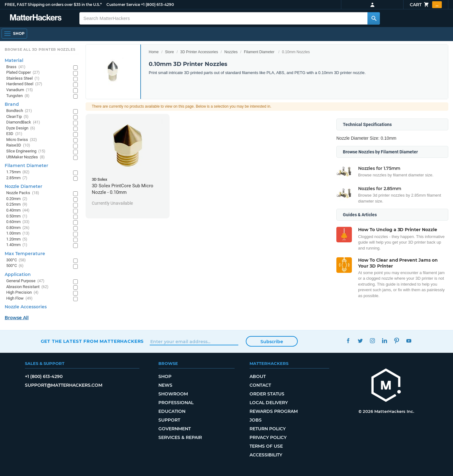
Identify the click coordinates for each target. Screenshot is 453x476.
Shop (165, 376)
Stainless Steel (23, 79)
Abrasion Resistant (27, 287)
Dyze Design (21, 128)
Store (169, 52)
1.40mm (17, 245)
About (258, 376)
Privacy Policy (268, 437)
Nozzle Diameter (23, 186)
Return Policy (268, 429)
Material (14, 60)
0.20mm (17, 199)
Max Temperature (25, 254)
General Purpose (25, 281)
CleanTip (17, 117)
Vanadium (20, 90)
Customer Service (123, 5)
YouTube (409, 341)
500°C (15, 266)
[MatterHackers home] (36, 18)
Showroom (173, 394)
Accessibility (266, 455)
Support (169, 420)
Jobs (256, 420)
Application (18, 274)
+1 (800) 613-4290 (157, 5)
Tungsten (18, 96)
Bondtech (19, 111)
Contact (260, 385)
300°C (16, 260)
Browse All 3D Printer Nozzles (40, 49)
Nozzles (231, 52)
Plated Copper (23, 73)
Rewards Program (274, 411)
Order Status (267, 394)
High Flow (19, 299)
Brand (12, 104)
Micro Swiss (22, 140)
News (165, 385)
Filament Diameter (259, 52)
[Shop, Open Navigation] (14, 34)
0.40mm (18, 210)
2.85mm (17, 178)
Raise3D (18, 145)
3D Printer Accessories (199, 52)
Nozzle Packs (23, 193)
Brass (16, 67)
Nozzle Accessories (26, 307)
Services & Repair (180, 437)
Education (172, 411)
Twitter (360, 341)
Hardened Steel (24, 84)
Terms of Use (266, 446)
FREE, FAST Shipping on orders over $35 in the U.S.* (53, 5)
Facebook (348, 341)
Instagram (373, 341)
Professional (176, 403)
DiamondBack (23, 122)
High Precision (22, 293)
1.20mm (17, 239)
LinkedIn (385, 341)
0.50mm (17, 216)
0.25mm (17, 205)
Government (175, 429)
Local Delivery (269, 403)
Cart (426, 5)
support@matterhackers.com (64, 385)
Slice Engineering (26, 151)
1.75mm (18, 172)
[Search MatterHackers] (374, 18)
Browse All (17, 318)
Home (154, 52)
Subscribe (272, 342)
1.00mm (18, 233)
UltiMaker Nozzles (26, 157)
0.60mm (18, 222)
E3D (14, 134)
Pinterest (397, 341)
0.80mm (18, 228)
